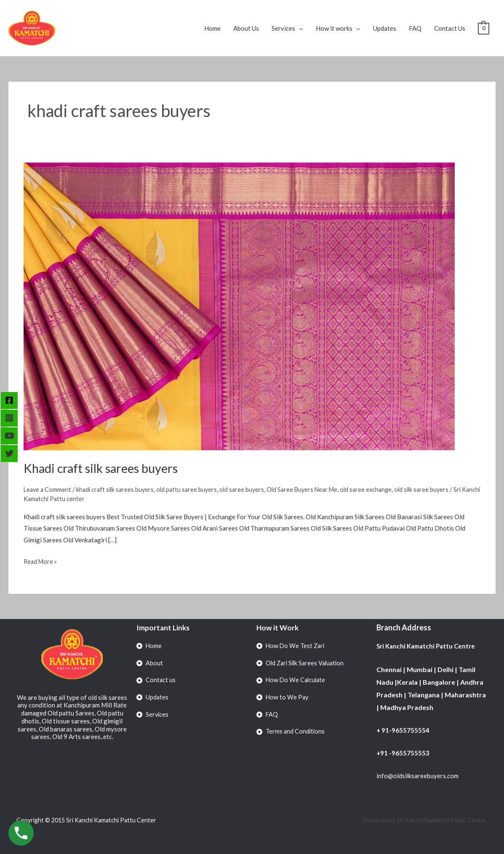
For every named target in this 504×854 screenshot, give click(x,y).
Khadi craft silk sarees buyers (104, 468)
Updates (385, 28)
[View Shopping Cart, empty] (484, 28)
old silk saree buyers (435, 489)
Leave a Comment (48, 489)
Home (212, 28)
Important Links (164, 627)
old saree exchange (378, 489)
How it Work (278, 627)
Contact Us (450, 28)
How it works (334, 28)
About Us (246, 28)
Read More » (41, 560)
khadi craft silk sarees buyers (118, 489)
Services (283, 28)
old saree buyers (249, 489)
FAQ (415, 28)
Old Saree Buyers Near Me (311, 489)
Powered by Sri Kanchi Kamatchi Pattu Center (424, 820)
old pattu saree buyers (192, 489)
